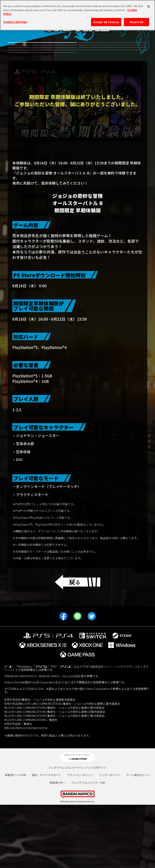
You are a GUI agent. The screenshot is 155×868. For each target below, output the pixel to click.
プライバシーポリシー (80, 838)
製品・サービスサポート (47, 838)
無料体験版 (42, 49)
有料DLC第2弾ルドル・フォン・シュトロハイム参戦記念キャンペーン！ (112, 67)
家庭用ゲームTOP (16, 838)
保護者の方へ (58, 846)
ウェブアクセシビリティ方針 (88, 846)
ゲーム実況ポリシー (138, 838)
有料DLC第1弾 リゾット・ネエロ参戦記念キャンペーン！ (42, 85)
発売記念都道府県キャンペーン (113, 84)
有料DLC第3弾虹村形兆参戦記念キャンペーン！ (42, 67)
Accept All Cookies (106, 22)
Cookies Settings (15, 22)
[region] (77, 15)
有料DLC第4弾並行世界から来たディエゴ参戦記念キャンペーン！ (113, 49)
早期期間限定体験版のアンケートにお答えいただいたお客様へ (78, 214)
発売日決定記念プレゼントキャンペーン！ (42, 110)
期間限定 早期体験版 (112, 98)
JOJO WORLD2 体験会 (42, 98)
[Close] (149, 6)
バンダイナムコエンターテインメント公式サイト (77, 831)
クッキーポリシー (110, 838)
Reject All (136, 22)
